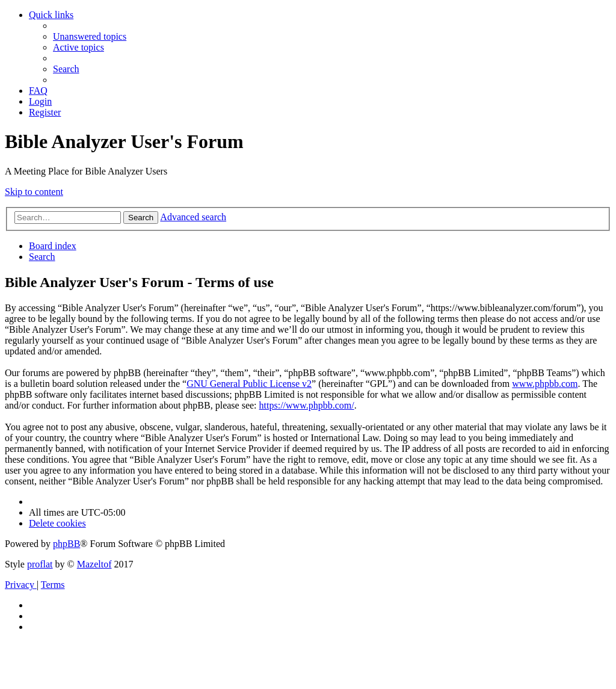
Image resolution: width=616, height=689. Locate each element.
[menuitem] (90, 36)
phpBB (66, 544)
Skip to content (34, 192)
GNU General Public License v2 (249, 384)
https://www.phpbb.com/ (307, 405)
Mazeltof (94, 564)
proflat (40, 564)
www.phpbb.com (545, 384)
